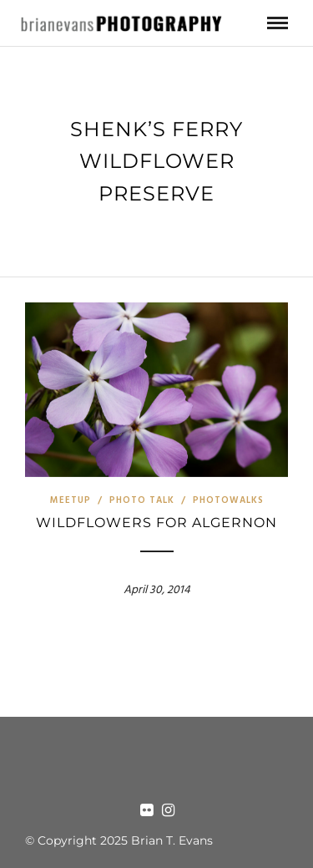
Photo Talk (142, 500)
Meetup (71, 500)
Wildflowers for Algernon (156, 523)
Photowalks (228, 500)
